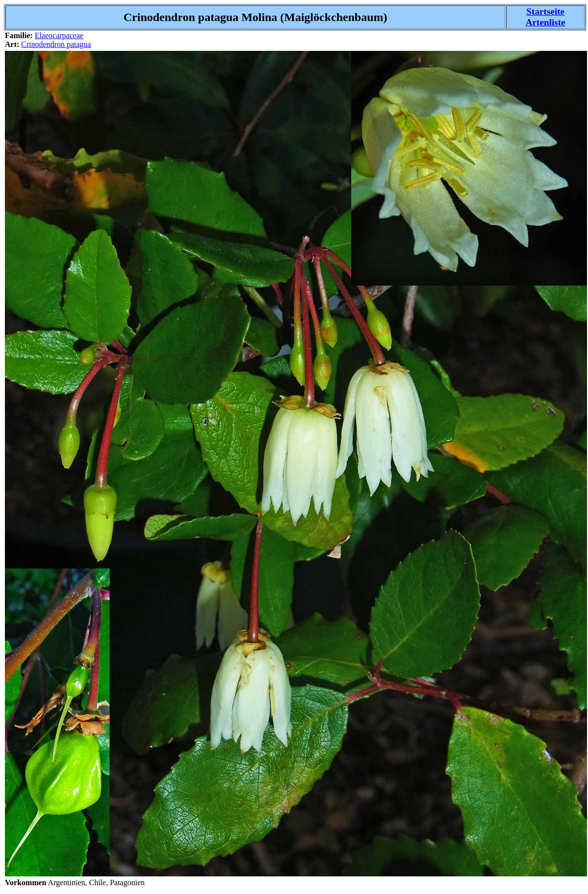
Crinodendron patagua (56, 44)
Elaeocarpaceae (59, 35)
